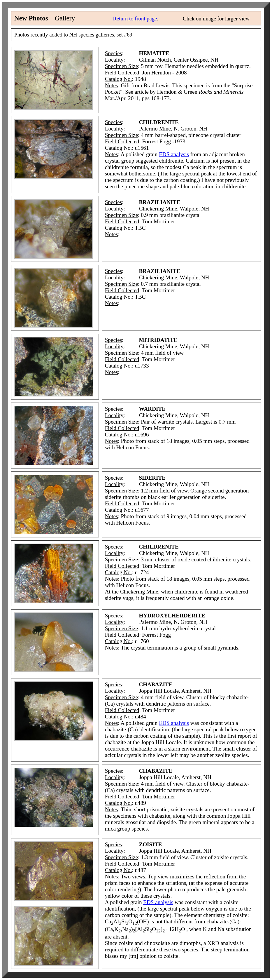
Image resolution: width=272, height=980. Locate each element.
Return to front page (135, 19)
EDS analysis (174, 154)
